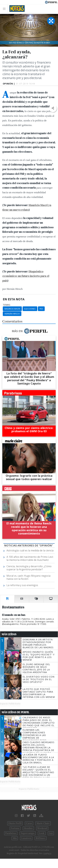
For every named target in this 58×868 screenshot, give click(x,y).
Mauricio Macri (12, 309)
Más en (30, 331)
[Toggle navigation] (5, 9)
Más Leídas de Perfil (15, 712)
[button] (53, 108)
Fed (41, 309)
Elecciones (30, 309)
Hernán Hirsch (12, 314)
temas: (7, 305)
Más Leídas (9, 634)
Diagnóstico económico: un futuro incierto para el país (26, 276)
